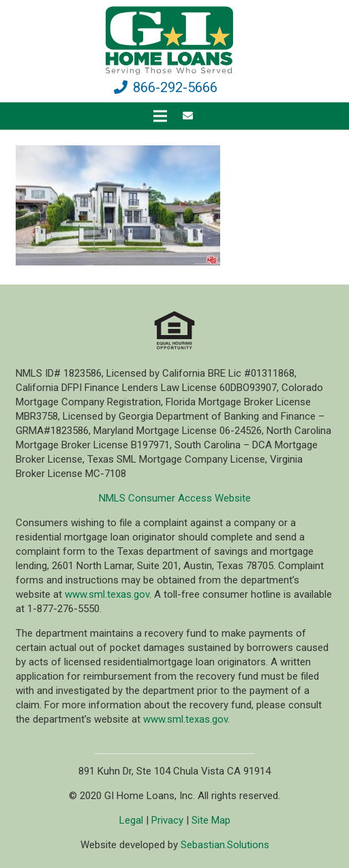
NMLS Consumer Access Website (175, 498)
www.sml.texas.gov (107, 594)
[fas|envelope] (190, 116)
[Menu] (160, 116)
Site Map (211, 820)
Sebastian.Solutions (225, 845)
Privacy (167, 820)
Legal (131, 820)
